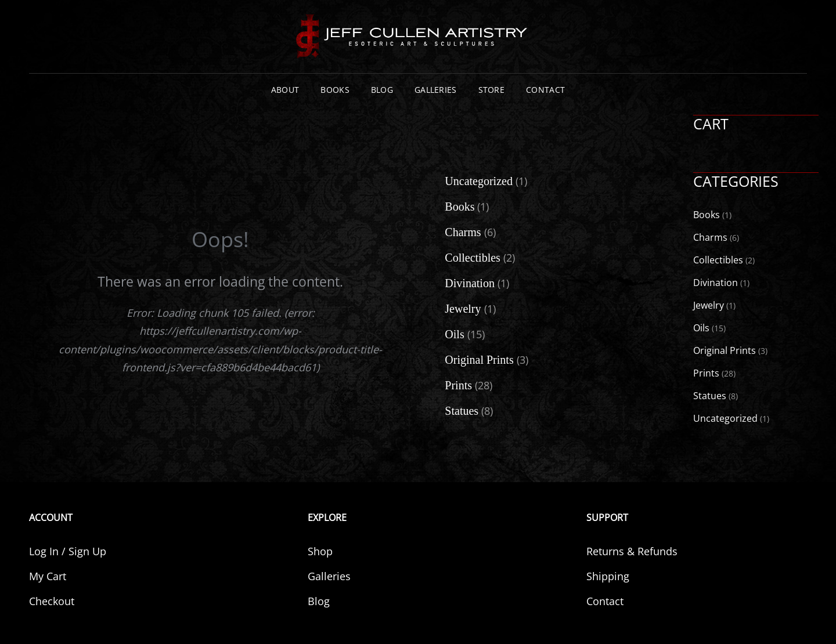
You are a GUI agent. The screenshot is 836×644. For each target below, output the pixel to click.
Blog (382, 90)
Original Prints (725, 350)
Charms (710, 237)
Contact (545, 90)
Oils (701, 328)
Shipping (608, 576)
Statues (710, 396)
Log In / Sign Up (68, 551)
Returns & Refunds (632, 551)
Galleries (436, 90)
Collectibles (718, 260)
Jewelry (709, 305)
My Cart (48, 576)
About (285, 90)
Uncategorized (725, 418)
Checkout (52, 601)
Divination (716, 283)
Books (335, 90)
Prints (706, 373)
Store (491, 90)
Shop (320, 551)
